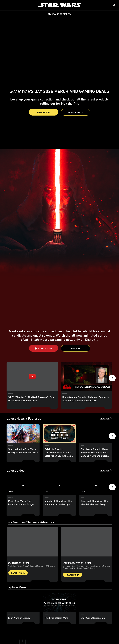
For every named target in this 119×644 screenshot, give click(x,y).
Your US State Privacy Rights (95, 633)
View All (105, 383)
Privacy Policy (53, 633)
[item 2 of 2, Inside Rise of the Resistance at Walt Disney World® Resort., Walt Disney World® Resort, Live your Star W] (87, 507)
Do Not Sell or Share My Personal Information (85, 636)
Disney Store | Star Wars (25, 636)
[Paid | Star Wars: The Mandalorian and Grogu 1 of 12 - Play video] (23, 450)
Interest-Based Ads (59, 636)
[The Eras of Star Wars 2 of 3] (59, 567)
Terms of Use (17, 633)
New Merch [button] (43, 112)
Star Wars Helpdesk (43, 636)
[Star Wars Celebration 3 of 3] (96, 567)
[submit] (114, 5)
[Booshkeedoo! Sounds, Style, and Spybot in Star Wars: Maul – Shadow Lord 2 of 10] (86, 338)
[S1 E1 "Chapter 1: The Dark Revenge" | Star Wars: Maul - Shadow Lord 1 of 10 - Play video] (32, 338)
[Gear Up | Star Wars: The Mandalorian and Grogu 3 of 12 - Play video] (96, 450)
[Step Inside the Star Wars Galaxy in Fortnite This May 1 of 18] (23, 398)
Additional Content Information (35, 633)
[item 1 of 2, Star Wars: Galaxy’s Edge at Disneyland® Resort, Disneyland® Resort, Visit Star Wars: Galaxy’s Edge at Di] (32, 507)
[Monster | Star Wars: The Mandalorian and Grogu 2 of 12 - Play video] (59, 450)
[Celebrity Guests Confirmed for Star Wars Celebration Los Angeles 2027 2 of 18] (59, 398)
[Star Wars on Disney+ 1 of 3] (23, 567)
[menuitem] (4, 5)
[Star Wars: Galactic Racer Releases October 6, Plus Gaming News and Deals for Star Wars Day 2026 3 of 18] (96, 398)
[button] (76, 112)
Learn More (18, 537)
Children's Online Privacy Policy (71, 633)
